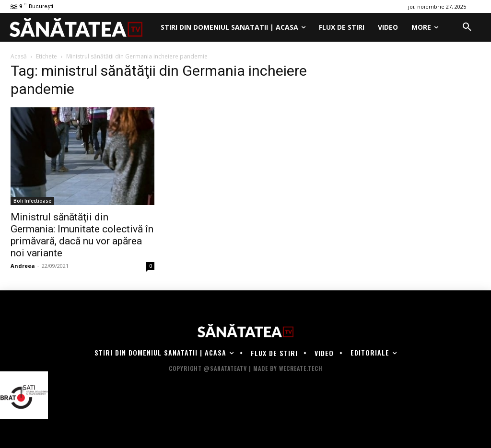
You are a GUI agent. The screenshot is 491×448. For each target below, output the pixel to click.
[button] (467, 27)
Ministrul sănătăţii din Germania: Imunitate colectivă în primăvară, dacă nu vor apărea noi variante (82, 235)
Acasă (19, 56)
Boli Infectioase (32, 201)
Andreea (23, 266)
